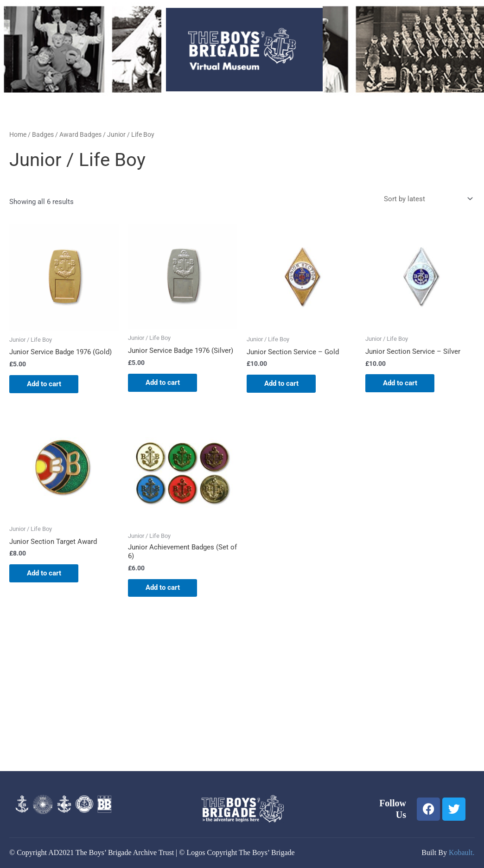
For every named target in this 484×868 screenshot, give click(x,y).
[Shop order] (427, 199)
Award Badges (80, 134)
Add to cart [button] (45, 384)
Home (18, 134)
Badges (43, 134)
